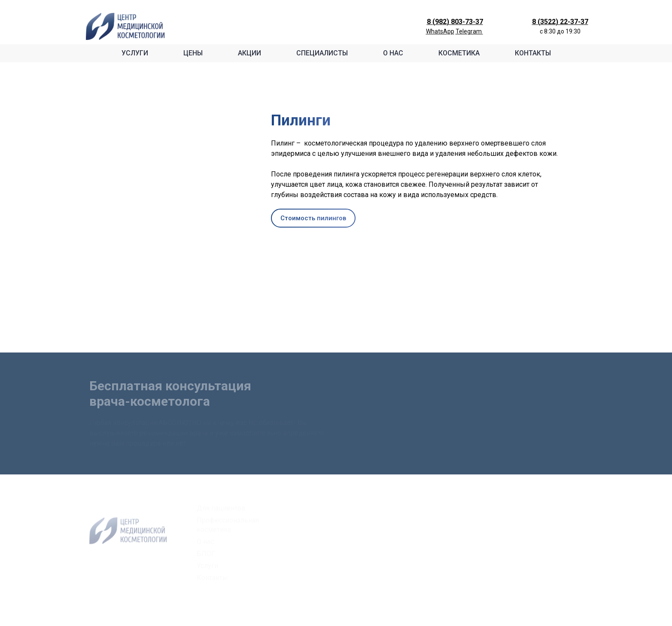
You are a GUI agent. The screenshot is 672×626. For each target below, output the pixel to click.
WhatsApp (440, 31)
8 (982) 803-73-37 (455, 22)
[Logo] (125, 26)
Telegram (469, 31)
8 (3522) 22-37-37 (560, 22)
